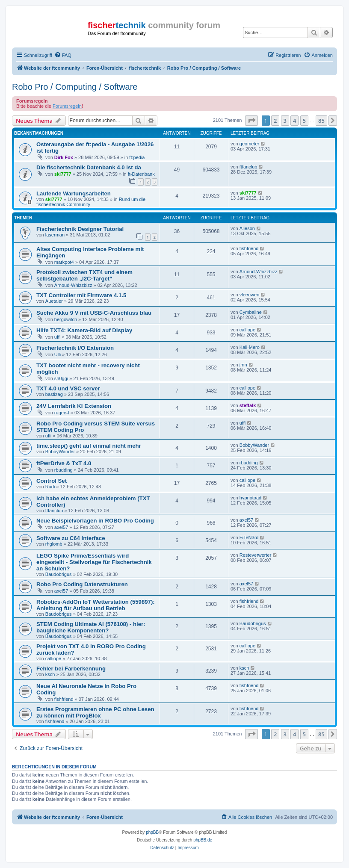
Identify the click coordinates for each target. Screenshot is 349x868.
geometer (249, 144)
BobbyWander (60, 452)
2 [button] (275, 121)
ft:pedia (137, 157)
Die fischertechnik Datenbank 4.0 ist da (89, 167)
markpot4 (64, 262)
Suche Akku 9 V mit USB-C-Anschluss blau (94, 313)
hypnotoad (250, 498)
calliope (247, 330)
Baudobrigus (59, 574)
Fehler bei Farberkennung (71, 669)
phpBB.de (203, 840)
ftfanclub (248, 167)
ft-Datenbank (141, 174)
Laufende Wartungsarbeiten (74, 193)
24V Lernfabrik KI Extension (74, 406)
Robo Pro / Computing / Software (75, 87)
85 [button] (321, 121)
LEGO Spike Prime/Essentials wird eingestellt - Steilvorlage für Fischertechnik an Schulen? (94, 562)
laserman (55, 235)
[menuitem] (63, 55)
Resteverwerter (256, 555)
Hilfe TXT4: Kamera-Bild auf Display (84, 330)
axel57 (61, 527)
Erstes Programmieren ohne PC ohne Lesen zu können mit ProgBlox (95, 712)
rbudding (64, 470)
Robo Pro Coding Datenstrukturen (82, 584)
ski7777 (63, 174)
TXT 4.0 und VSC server (68, 388)
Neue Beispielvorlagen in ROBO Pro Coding (95, 521)
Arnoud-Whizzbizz (73, 285)
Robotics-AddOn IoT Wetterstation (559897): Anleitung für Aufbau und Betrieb (96, 605)
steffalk (248, 405)
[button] (251, 121)
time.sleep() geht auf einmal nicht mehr (89, 446)
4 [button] (294, 121)
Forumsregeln (67, 106)
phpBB (152, 832)
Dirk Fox (64, 157)
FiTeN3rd (249, 537)
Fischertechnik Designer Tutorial (80, 229)
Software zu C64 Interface (71, 538)
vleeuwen (249, 295)
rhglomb (54, 544)
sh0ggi (61, 378)
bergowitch (66, 319)
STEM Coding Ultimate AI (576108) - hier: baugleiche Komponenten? (91, 627)
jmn (243, 365)
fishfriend (249, 248)
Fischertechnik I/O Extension (75, 348)
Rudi (50, 487)
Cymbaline (251, 312)
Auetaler (54, 301)
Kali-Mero (250, 347)
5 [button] (304, 121)
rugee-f (62, 413)
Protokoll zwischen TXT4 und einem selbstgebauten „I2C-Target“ (84, 275)
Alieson (247, 228)
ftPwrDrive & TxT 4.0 (64, 463)
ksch (50, 674)
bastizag (54, 394)
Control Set (52, 481)
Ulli (58, 354)
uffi (57, 337)
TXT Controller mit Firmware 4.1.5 (81, 295)
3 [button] (285, 121)
